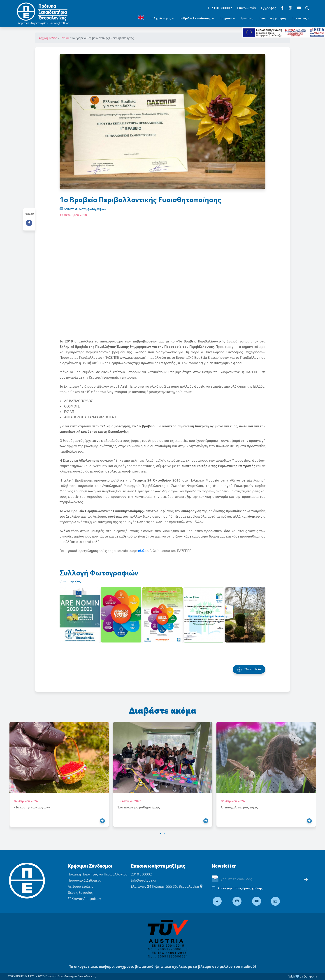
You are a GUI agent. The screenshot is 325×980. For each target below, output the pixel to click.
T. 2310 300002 (220, 8)
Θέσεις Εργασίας (80, 893)
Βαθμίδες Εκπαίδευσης (195, 18)
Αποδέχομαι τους (240, 888)
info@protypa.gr (144, 880)
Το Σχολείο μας (161, 18)
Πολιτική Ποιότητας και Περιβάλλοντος (97, 874)
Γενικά (65, 38)
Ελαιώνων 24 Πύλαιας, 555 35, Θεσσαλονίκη (167, 886)
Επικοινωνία (247, 8)
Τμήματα (226, 18)
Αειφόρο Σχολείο (81, 886)
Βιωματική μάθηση (273, 18)
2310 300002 (141, 874)
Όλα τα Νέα (249, 669)
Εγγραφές (269, 8)
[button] (161, 834)
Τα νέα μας (299, 18)
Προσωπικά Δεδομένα (85, 880)
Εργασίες (247, 18)
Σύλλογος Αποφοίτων (84, 899)
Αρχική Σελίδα (48, 38)
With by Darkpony (303, 977)
